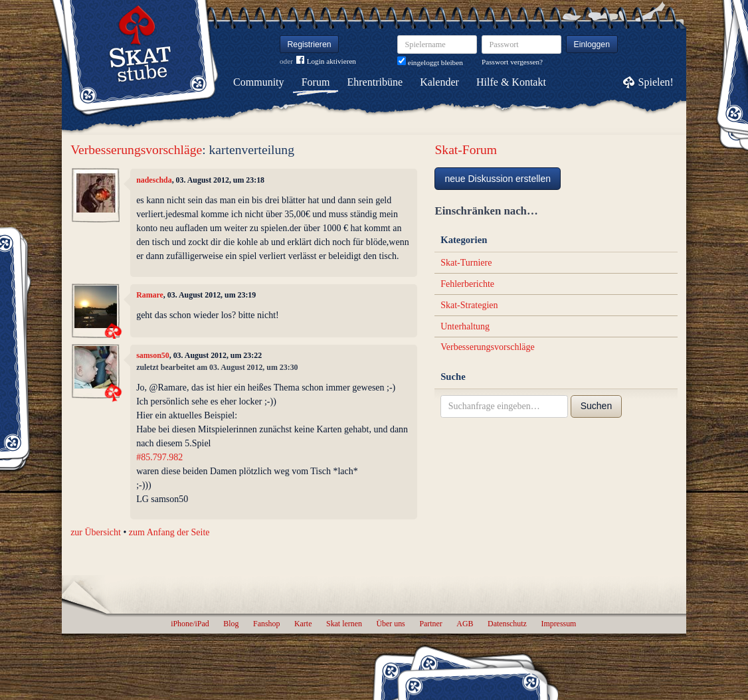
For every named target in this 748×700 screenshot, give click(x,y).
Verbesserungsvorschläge (136, 150)
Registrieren (310, 44)
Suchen (596, 406)
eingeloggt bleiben (430, 62)
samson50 (153, 355)
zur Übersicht (96, 532)
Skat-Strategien (469, 305)
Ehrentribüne (375, 82)
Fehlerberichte (467, 284)
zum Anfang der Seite (169, 532)
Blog (231, 624)
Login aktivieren (326, 61)
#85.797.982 (159, 457)
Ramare (150, 295)
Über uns (390, 624)
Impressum (558, 624)
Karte (303, 624)
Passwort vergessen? (512, 62)
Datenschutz (507, 624)
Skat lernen (344, 624)
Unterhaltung (465, 326)
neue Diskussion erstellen (498, 179)
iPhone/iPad (190, 624)
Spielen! (656, 82)
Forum (316, 82)
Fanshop (266, 624)
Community (258, 82)
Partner (430, 624)
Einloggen (592, 44)
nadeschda (154, 180)
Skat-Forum (466, 150)
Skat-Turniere (466, 263)
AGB (465, 624)
